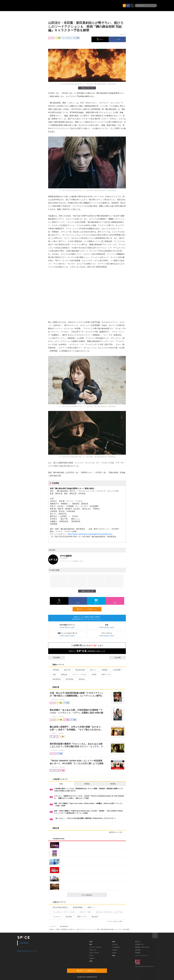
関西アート (91, 907)
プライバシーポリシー (142, 956)
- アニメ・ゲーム (94, 953)
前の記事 (54, 658)
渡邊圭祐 (81, 679)
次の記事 (120, 658)
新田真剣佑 (56, 679)
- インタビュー (116, 947)
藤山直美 (94, 917)
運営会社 (138, 942)
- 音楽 (90, 942)
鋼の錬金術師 (79, 670)
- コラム (114, 953)
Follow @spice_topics (67, 627)
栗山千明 (66, 670)
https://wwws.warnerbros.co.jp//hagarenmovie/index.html (90, 534)
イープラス (52, 926)
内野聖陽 (55, 670)
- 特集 (113, 956)
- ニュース (115, 944)
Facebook (24, 943)
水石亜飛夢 (116, 670)
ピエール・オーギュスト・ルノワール (108, 912)
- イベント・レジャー (95, 947)
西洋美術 (68, 917)
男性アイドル (105, 675)
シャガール (56, 917)
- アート (91, 956)
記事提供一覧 (139, 944)
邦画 (53, 675)
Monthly (113, 784)
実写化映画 (69, 679)
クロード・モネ (84, 912)
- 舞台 (90, 944)
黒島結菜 (63, 675)
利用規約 (138, 953)
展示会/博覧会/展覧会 (59, 907)
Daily (61, 784)
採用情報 (138, 950)
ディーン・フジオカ (79, 675)
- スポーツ (92, 958)
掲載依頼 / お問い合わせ (142, 947)
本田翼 (93, 675)
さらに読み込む (93, 895)
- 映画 (90, 961)
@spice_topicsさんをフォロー (28, 951)
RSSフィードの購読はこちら (88, 609)
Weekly (87, 784)
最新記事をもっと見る (117, 832)
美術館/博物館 (77, 907)
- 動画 (113, 942)
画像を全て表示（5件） (87, 88)
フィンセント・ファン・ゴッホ (63, 912)
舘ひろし (92, 670)
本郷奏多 (104, 670)
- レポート (115, 950)
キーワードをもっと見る (116, 921)
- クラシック (92, 950)
